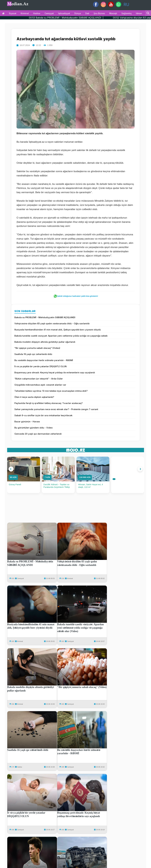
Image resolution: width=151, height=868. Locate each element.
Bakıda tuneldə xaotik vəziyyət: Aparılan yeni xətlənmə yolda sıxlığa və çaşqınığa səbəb (61, 336)
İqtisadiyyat (64, 13)
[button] (11, 469)
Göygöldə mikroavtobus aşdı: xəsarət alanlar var (40, 385)
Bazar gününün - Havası (27, 422)
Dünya (78, 13)
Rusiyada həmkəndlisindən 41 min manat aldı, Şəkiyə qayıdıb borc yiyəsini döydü (58, 330)
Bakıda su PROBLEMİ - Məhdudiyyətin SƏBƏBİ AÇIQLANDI (45, 317)
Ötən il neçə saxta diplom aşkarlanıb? (34, 397)
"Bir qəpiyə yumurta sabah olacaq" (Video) (37, 348)
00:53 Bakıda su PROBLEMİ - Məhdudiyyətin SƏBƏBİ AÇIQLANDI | (77, 18)
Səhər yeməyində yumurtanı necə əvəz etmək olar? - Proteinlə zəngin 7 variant (56, 409)
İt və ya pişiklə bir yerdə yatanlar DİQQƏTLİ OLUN (40, 366)
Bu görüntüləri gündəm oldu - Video (33, 428)
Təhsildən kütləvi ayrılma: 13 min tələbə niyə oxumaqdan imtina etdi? (51, 391)
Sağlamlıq (126, 13)
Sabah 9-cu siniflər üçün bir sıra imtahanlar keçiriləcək (43, 415)
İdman (139, 13)
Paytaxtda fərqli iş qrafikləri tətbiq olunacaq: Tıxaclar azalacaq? (48, 403)
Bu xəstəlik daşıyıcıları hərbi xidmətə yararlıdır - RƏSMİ (44, 360)
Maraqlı (113, 13)
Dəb (87, 13)
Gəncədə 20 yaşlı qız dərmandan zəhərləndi (38, 434)
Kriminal (25, 13)
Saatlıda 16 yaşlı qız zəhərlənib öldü (33, 354)
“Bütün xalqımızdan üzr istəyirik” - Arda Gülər (39, 379)
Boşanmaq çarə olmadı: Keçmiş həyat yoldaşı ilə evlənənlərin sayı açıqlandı (55, 373)
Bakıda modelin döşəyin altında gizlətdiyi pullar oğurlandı (45, 342)
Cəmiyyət (49, 13)
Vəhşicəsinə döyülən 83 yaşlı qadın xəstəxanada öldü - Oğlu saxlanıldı (52, 323)
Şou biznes (99, 13)
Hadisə (37, 13)
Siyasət (13, 13)
